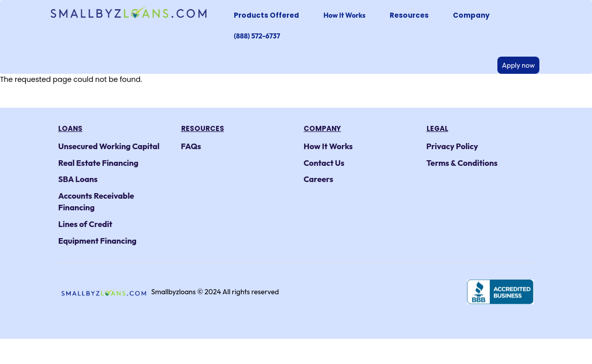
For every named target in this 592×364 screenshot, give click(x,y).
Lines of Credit (85, 224)
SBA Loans (78, 179)
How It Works (344, 15)
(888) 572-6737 (257, 36)
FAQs (191, 146)
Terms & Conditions (462, 163)
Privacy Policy (452, 146)
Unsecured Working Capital (109, 146)
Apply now (518, 65)
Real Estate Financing (98, 163)
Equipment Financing (97, 241)
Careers (319, 179)
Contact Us (324, 163)
